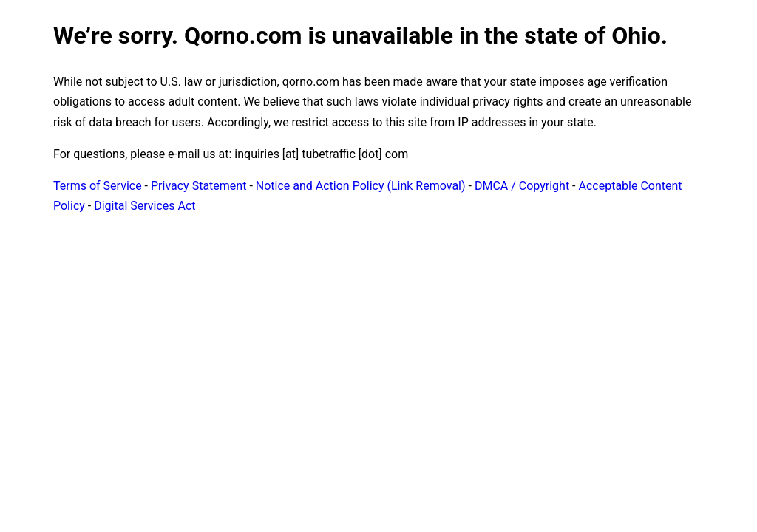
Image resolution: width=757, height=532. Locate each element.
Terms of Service (98, 186)
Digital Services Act (145, 206)
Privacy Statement (198, 186)
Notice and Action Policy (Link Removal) (361, 186)
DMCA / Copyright (522, 186)
